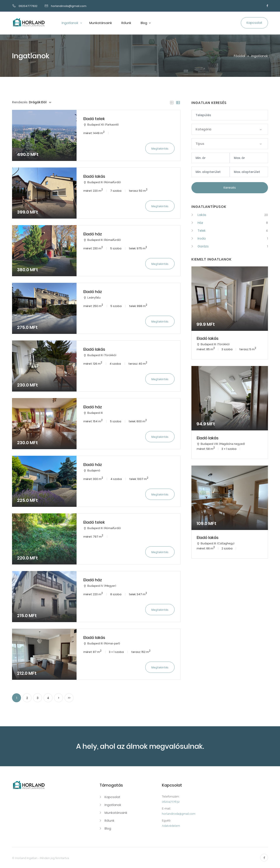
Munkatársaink (101, 23)
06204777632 (171, 802)
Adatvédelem (171, 826)
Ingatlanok (70, 23)
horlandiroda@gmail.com (179, 814)
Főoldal (239, 56)
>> (69, 698)
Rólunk (126, 23)
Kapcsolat (112, 797)
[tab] (172, 103)
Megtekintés (160, 149)
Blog (144, 23)
